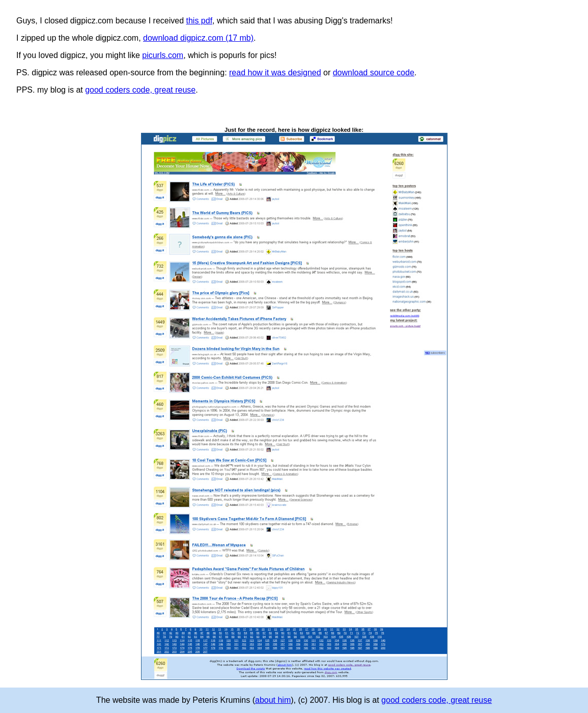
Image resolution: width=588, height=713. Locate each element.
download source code (374, 73)
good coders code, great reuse (140, 90)
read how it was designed (275, 73)
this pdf (200, 21)
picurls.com (163, 55)
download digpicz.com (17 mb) (198, 38)
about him (273, 700)
